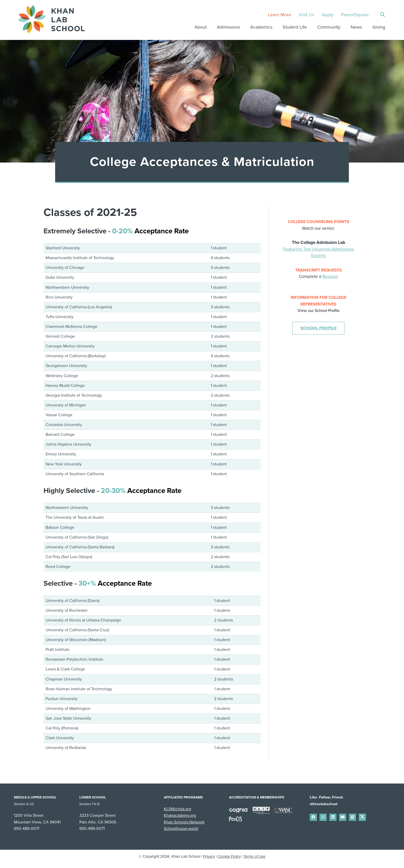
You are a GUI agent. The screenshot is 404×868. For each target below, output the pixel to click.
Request (330, 276)
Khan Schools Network (184, 822)
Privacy (209, 856)
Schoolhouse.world (181, 829)
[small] (313, 817)
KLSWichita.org (178, 809)
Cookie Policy (229, 856)
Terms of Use (255, 856)
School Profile (319, 328)
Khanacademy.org (180, 815)
